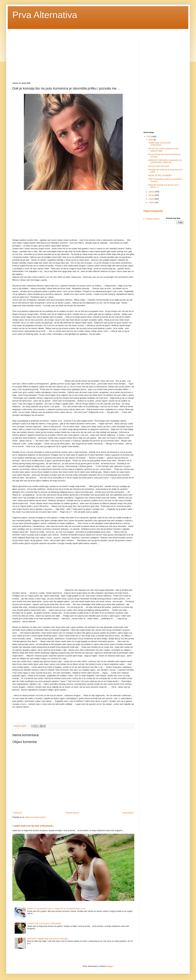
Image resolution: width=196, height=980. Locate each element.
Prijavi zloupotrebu (153, 211)
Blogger (110, 966)
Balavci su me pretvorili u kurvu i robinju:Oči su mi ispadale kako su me (56, 909)
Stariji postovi (128, 813)
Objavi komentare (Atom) (35, 817)
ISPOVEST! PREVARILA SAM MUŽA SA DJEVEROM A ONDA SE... (165, 161)
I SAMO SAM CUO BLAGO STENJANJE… (34, 826)
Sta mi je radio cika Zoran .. (159, 166)
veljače (152, 203)
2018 (149, 137)
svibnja (152, 192)
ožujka (152, 199)
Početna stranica (72, 813)
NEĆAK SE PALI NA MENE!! (160, 176)
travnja (152, 195)
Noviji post (17, 813)
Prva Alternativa (45, 15)
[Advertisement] (38, 55)
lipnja (151, 140)
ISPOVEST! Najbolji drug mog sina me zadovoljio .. (48, 939)
